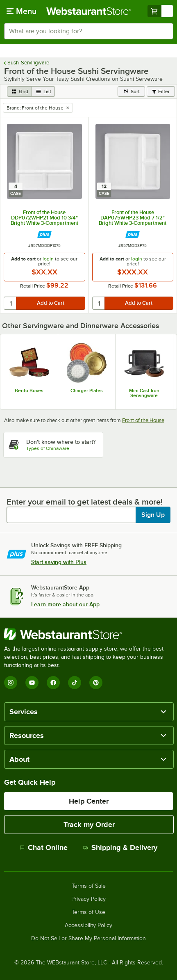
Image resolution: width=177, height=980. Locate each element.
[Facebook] (53, 683)
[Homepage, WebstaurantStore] (88, 11)
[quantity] (10, 303)
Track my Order (89, 825)
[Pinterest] (96, 683)
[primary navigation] (22, 11)
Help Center (89, 801)
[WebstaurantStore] (88, 634)
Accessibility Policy (88, 925)
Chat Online (44, 848)
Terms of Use (88, 912)
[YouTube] (32, 683)
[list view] (43, 91)
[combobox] (88, 31)
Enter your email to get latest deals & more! (85, 502)
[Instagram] (11, 683)
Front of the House (143, 420)
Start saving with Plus (59, 562)
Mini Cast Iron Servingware (144, 393)
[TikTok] (75, 683)
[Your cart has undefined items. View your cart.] (160, 11)
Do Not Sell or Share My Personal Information (88, 939)
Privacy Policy (88, 899)
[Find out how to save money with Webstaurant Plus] (44, 234)
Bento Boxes (29, 391)
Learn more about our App (65, 604)
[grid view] (19, 91)
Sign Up (153, 515)
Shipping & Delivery (120, 848)
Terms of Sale (89, 886)
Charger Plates (87, 391)
